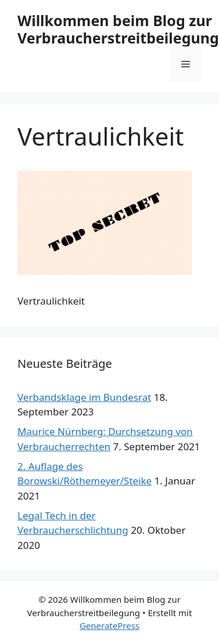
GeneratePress (109, 625)
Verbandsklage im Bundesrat (84, 397)
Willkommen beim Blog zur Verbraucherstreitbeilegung (118, 29)
